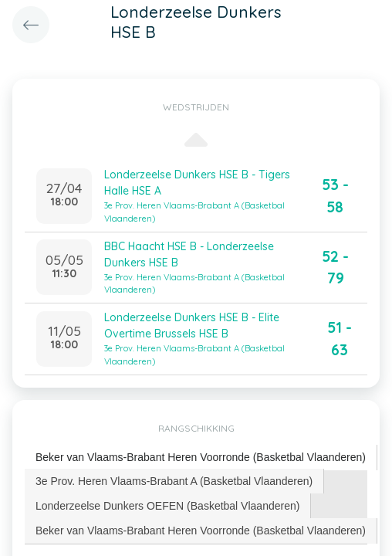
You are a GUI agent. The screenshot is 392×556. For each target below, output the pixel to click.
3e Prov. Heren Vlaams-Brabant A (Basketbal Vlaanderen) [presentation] (174, 481)
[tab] (201, 458)
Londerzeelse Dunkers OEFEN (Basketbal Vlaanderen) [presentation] (167, 506)
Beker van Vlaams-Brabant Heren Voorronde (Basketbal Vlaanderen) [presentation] (201, 457)
